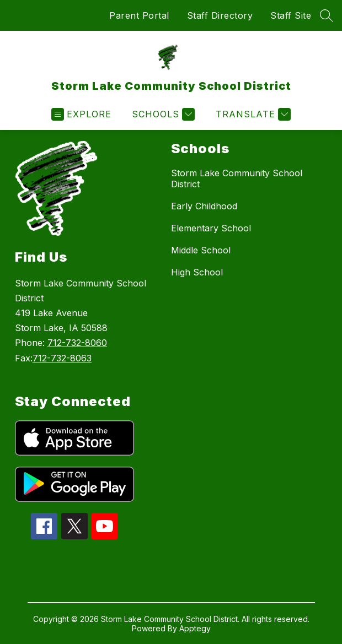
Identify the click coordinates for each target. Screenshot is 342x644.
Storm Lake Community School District (237, 178)
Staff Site (291, 15)
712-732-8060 (77, 343)
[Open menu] (81, 114)
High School (197, 272)
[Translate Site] (252, 114)
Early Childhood (204, 206)
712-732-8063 (62, 358)
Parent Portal (139, 15)
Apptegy (195, 628)
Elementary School (211, 228)
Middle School (201, 250)
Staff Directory (220, 15)
